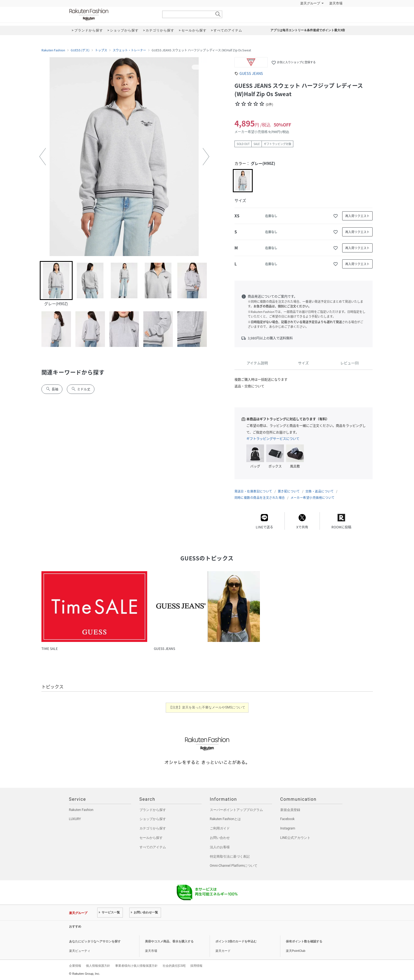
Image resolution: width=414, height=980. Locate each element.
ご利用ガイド (220, 828)
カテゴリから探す (153, 828)
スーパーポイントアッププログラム (236, 810)
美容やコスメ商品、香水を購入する (169, 941)
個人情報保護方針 (98, 966)
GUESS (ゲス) (80, 50)
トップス (101, 50)
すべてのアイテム (153, 847)
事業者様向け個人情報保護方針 (136, 966)
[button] (43, 157)
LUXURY (75, 819)
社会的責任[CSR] (174, 966)
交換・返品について (320, 491)
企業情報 (75, 966)
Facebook (288, 819)
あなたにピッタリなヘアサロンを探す (95, 941)
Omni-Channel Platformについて (234, 866)
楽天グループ (310, 3)
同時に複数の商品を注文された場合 (260, 498)
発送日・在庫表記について (253, 491)
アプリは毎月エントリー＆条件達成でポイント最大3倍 (308, 30)
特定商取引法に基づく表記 (230, 857)
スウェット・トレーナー (129, 50)
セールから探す (151, 838)
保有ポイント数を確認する (304, 941)
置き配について (289, 491)
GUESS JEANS (251, 73)
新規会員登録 (290, 810)
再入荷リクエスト (357, 216)
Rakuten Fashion (112, 15)
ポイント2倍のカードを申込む (236, 941)
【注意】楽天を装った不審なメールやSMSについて (207, 707)
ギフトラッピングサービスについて (273, 439)
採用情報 (196, 966)
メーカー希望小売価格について (313, 498)
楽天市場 (336, 3)
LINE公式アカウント (295, 838)
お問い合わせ (220, 838)
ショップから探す (153, 819)
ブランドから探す (153, 810)
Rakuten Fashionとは (226, 819)
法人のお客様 (220, 847)
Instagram (288, 828)
